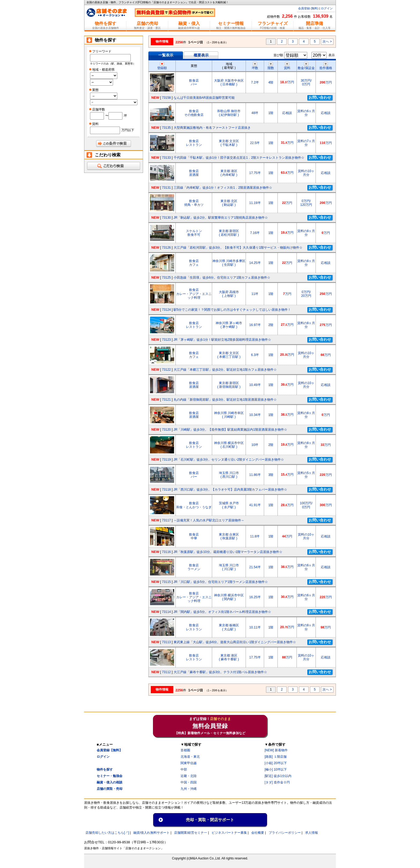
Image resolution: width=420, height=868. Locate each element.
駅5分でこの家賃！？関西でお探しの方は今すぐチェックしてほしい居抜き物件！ (232, 310)
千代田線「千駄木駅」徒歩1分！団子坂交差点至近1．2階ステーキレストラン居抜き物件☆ (239, 158)
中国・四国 (189, 782)
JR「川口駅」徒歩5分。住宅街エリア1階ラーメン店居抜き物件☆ (221, 582)
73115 (166, 582)
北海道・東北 (190, 757)
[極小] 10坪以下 (276, 770)
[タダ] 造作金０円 (277, 782)
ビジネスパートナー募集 (229, 833)
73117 (166, 520)
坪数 (255, 66)
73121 (166, 400)
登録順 (162, 66)
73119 (166, 460)
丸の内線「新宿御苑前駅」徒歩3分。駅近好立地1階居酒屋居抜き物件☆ (225, 400)
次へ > (327, 41)
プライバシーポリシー (285, 833)
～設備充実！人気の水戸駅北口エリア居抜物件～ (209, 520)
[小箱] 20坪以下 (276, 763)
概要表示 (201, 55)
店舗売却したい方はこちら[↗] (107, 833)
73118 (166, 490)
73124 (166, 310)
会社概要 (258, 833)
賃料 (287, 66)
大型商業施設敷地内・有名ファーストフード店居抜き (212, 128)
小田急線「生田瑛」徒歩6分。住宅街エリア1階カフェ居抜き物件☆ (222, 278)
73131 (166, 188)
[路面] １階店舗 (276, 757)
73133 (166, 158)
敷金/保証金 (306, 66)
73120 (166, 430)
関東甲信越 (189, 763)
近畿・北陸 (189, 776)
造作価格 (326, 66)
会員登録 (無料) (308, 8)
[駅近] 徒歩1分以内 (278, 776)
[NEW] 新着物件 (276, 750)
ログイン (327, 8)
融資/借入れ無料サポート (151, 833)
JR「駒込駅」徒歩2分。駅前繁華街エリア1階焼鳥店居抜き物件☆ (221, 218)
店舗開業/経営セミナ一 (191, 833)
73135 (166, 128)
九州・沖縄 (189, 789)
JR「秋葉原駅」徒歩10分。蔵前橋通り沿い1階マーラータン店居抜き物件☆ (228, 552)
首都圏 (185, 750)
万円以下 (128, 130)
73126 (166, 248)
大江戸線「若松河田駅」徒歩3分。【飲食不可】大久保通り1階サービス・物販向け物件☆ (238, 248)
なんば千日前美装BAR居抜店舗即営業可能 (204, 98)
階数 (271, 66)
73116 (166, 552)
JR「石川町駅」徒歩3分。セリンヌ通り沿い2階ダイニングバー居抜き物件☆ (229, 460)
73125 (166, 278)
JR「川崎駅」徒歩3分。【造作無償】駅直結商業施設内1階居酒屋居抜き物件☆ (230, 430)
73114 (166, 612)
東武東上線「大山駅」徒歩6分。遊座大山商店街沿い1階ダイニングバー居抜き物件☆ (235, 642)
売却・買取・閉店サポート (210, 820)
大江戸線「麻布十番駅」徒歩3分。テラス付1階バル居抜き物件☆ (220, 672)
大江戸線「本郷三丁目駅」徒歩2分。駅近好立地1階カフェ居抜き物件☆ (225, 370)
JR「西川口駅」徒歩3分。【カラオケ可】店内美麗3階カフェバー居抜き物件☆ (230, 490)
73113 (166, 642)
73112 (166, 672)
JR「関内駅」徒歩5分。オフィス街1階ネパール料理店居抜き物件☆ (222, 612)
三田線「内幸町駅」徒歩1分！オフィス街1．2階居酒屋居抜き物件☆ (223, 188)
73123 (166, 340)
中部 (184, 770)
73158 (166, 98)
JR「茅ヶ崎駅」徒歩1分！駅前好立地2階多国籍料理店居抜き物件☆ (222, 340)
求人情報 (312, 833)
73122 (166, 370)
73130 (166, 218)
